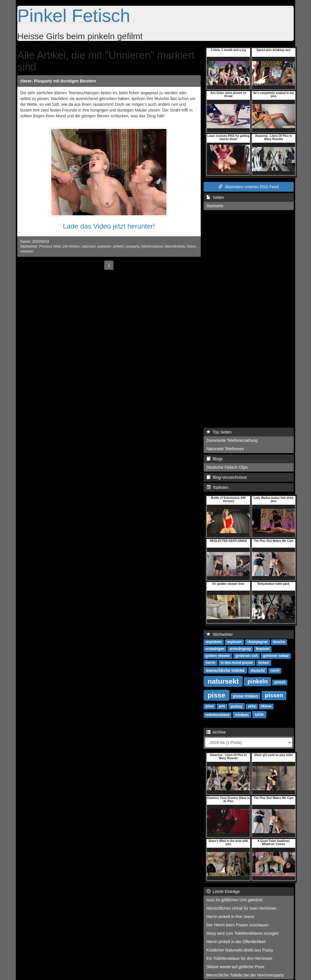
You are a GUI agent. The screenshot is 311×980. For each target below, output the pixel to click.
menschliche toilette (225, 670)
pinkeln (119, 246)
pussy (236, 706)
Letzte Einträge (223, 892)
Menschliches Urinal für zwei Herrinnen (241, 908)
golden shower (218, 656)
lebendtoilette (175, 246)
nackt (275, 670)
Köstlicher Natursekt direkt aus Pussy (240, 950)
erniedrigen (215, 649)
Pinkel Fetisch (74, 16)
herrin (211, 663)
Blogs (215, 459)
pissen (274, 695)
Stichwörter (220, 634)
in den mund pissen (237, 663)
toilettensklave (152, 246)
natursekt (89, 246)
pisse (216, 695)
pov (222, 706)
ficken (191, 246)
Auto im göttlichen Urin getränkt (235, 900)
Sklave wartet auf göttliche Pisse (236, 967)
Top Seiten (219, 432)
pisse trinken (245, 696)
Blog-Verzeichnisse (227, 477)
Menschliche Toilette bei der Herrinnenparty (245, 975)
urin (259, 714)
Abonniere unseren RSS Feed (249, 187)
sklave (266, 706)
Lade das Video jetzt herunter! (109, 226)
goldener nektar (276, 656)
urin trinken (71, 246)
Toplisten (218, 487)
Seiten (215, 197)
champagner (257, 642)
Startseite (215, 206)
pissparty (133, 246)
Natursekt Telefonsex (225, 449)
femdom (263, 649)
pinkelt (280, 682)
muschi (258, 670)
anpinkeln (214, 642)
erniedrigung (240, 649)
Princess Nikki (50, 246)
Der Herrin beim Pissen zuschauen (238, 925)
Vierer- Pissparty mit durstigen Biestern (58, 81)
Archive (216, 732)
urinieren (27, 251)
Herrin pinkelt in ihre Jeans (230, 917)
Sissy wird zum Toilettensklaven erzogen (243, 933)
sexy (252, 706)
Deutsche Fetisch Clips (227, 467)
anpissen (104, 246)
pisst (210, 706)
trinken (242, 715)
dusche (279, 642)
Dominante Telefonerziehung (232, 440)
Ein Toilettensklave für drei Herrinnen (239, 958)
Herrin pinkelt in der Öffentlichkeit (236, 942)
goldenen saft (246, 656)
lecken (264, 663)
